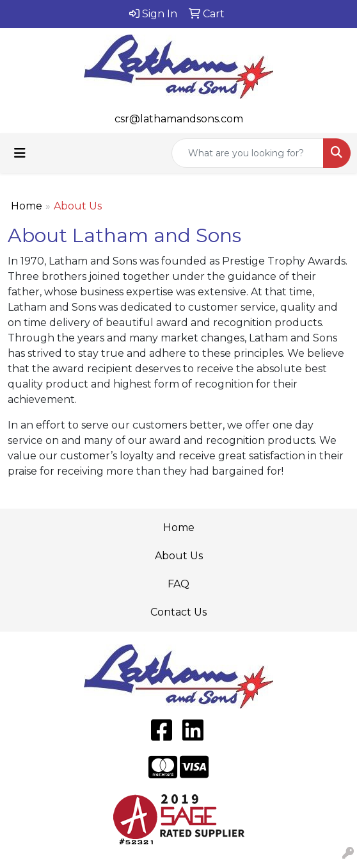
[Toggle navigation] (20, 153)
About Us (179, 556)
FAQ (178, 584)
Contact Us (178, 612)
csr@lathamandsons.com (179, 119)
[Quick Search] (248, 153)
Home (27, 206)
